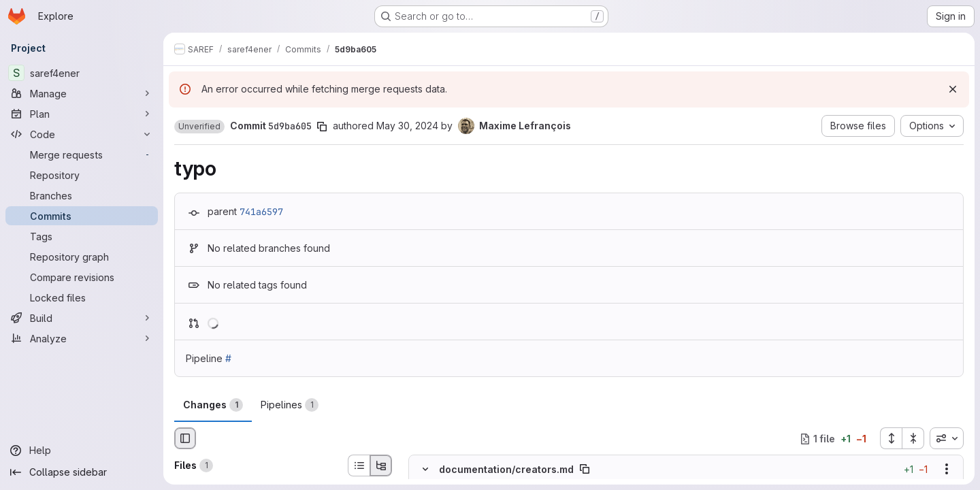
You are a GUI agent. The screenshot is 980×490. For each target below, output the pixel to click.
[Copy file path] (585, 470)
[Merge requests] (82, 154)
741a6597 (261, 212)
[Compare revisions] (82, 277)
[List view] (359, 465)
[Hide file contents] (425, 470)
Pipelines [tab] (290, 405)
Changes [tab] (213, 405)
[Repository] (82, 175)
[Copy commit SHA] (322, 127)
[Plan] (82, 114)
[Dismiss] (953, 89)
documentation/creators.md (506, 469)
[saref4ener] (82, 73)
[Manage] (82, 93)
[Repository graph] (82, 257)
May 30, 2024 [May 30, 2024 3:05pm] (407, 126)
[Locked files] (82, 297)
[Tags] (82, 236)
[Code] (82, 134)
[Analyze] (82, 338)
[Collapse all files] (913, 438)
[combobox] (947, 438)
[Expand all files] (891, 438)
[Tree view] (381, 465)
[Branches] (82, 195)
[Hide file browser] (185, 438)
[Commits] (82, 216)
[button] (199, 127)
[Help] (82, 451)
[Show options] (947, 470)
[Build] (82, 318)
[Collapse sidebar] (82, 472)
